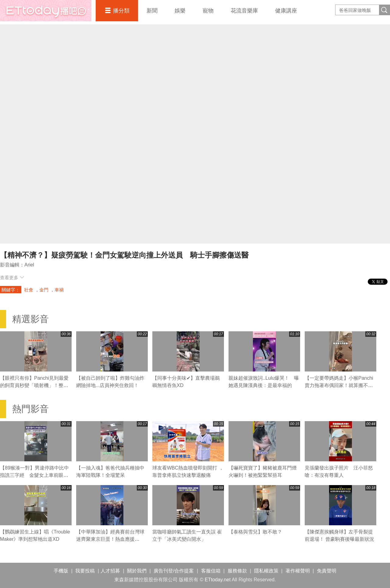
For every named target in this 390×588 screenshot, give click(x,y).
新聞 (152, 11)
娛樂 (180, 11)
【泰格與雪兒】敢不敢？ (255, 532)
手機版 (61, 571)
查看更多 (12, 278)
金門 (44, 290)
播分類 (121, 11)
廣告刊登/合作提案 (174, 571)
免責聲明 (327, 571)
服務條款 (237, 571)
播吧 (46, 11)
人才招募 (110, 571)
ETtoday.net (218, 580)
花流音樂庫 (244, 11)
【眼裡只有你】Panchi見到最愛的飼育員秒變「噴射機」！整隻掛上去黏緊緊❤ (34, 385)
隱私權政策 (266, 571)
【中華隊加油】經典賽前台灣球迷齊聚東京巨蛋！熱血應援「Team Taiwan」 (110, 539)
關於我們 (137, 571)
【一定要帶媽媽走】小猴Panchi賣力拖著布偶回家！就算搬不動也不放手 (339, 385)
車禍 (59, 290)
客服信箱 (211, 571)
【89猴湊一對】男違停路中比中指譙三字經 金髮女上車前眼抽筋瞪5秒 (34, 475)
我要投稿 (85, 571)
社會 (29, 290)
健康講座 (286, 11)
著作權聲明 (298, 571)
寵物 (208, 11)
